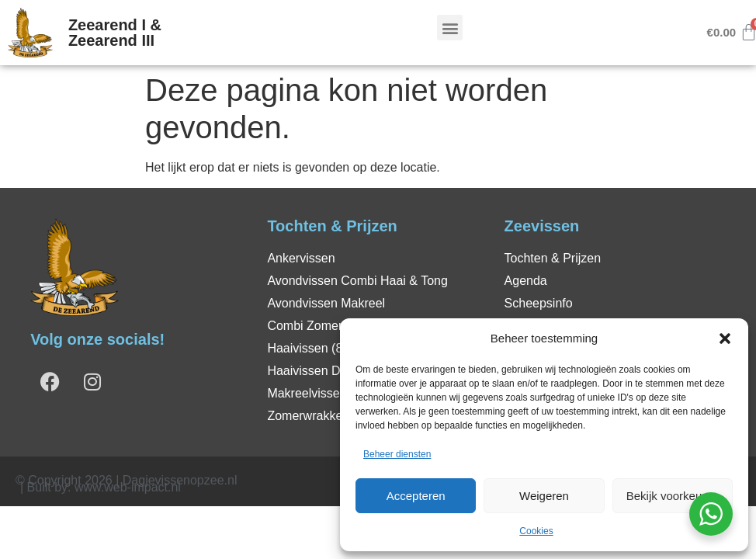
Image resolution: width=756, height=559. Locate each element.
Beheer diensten (397, 454)
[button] (725, 339)
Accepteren (416, 496)
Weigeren (544, 496)
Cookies (536, 531)
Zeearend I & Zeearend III (115, 33)
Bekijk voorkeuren (673, 496)
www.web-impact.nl (128, 487)
